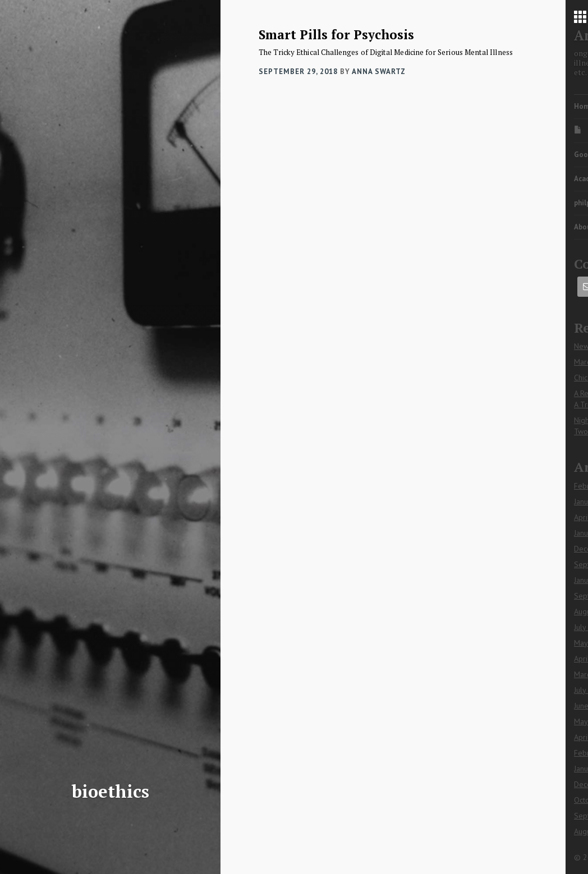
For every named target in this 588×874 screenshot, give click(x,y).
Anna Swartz (379, 72)
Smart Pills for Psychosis (336, 34)
